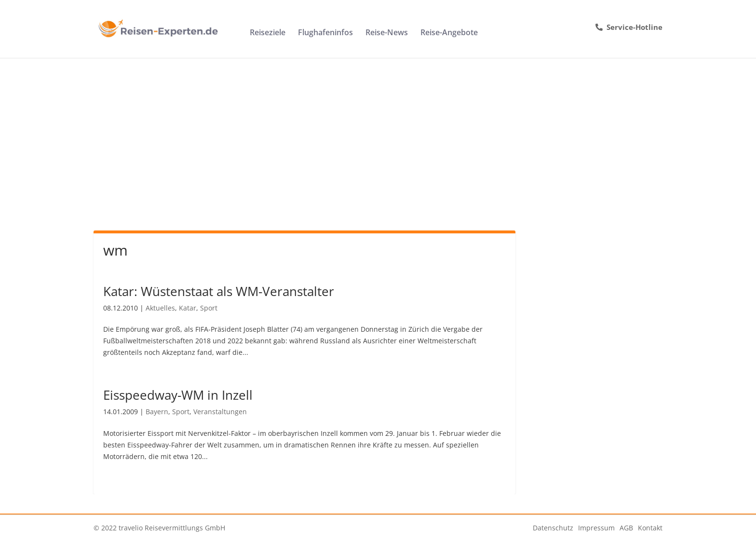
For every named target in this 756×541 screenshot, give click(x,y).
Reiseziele (268, 33)
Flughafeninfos (325, 33)
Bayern (157, 412)
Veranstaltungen (220, 412)
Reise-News (387, 33)
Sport (209, 308)
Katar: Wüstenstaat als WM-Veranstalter (219, 291)
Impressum (596, 528)
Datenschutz (553, 528)
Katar (188, 308)
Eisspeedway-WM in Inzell (178, 395)
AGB (626, 528)
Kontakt (650, 528)
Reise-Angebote (449, 33)
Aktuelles (160, 308)
